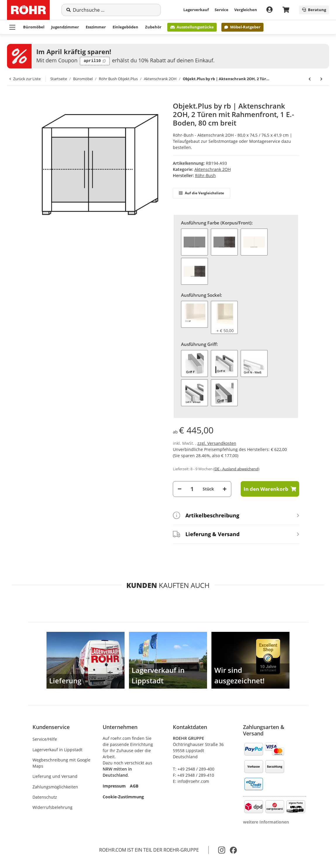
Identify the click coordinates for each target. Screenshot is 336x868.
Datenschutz (45, 797)
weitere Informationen (266, 822)
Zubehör (153, 27)
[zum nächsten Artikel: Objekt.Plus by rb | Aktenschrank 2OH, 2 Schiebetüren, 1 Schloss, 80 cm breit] (321, 79)
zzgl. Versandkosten (217, 443)
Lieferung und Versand (55, 776)
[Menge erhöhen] (225, 489)
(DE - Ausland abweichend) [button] (236, 469)
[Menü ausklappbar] (12, 27)
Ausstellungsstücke (192, 27)
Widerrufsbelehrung (52, 807)
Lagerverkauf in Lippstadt (57, 750)
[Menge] (192, 489)
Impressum (114, 786)
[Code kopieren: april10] (95, 61)
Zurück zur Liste (25, 79)
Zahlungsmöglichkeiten (55, 787)
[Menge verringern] (180, 489)
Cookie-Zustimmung (123, 797)
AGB (134, 786)
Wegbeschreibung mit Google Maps (61, 763)
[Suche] (114, 10)
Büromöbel (34, 27)
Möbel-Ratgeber (242, 27)
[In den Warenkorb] (37, 99)
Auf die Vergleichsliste (201, 193)
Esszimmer (96, 27)
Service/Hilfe (45, 739)
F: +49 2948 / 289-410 (193, 775)
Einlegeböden (125, 27)
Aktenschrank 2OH (213, 169)
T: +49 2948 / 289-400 (194, 769)
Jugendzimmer (65, 27)
